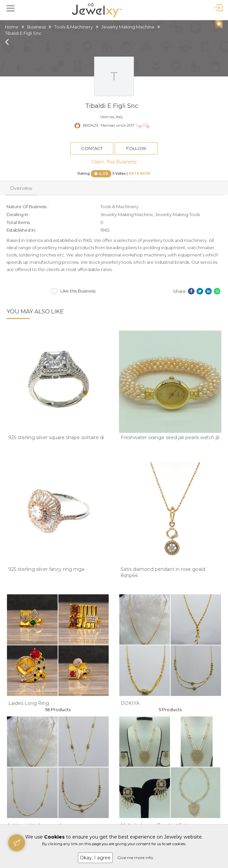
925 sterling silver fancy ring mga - (48, 569)
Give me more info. (136, 858)
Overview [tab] (21, 188)
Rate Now (140, 173)
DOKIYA (130, 703)
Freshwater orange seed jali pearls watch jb (170, 437)
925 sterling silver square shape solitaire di (56, 437)
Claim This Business (114, 162)
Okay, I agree (95, 858)
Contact (92, 148)
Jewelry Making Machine (128, 27)
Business (36, 27)
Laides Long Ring (29, 703)
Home (12, 27)
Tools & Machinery (74, 27)
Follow (136, 148)
